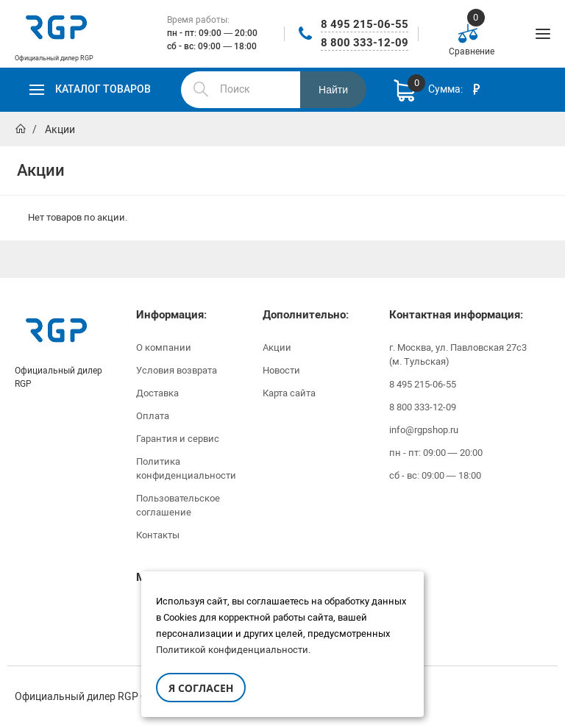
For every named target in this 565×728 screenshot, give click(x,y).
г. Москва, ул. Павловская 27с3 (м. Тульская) (458, 354)
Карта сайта (289, 393)
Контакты (158, 535)
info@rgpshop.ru (424, 430)
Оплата (153, 416)
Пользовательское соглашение (178, 505)
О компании (164, 347)
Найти (333, 90)
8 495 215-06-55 (365, 24)
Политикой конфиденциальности (232, 650)
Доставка (157, 393)
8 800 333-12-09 (365, 43)
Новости (281, 370)
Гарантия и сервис (178, 439)
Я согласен (201, 688)
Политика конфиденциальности (186, 468)
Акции (277, 347)
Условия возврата (177, 370)
